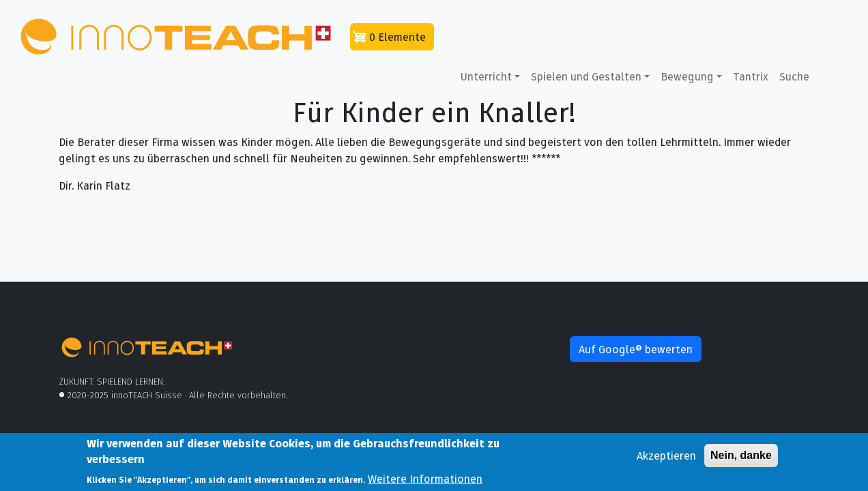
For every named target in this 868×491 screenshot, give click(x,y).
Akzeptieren (666, 459)
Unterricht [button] (486, 76)
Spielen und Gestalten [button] (586, 76)
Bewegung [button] (687, 76)
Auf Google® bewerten (636, 349)
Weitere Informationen (425, 482)
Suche (794, 76)
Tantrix (751, 76)
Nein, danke (741, 459)
